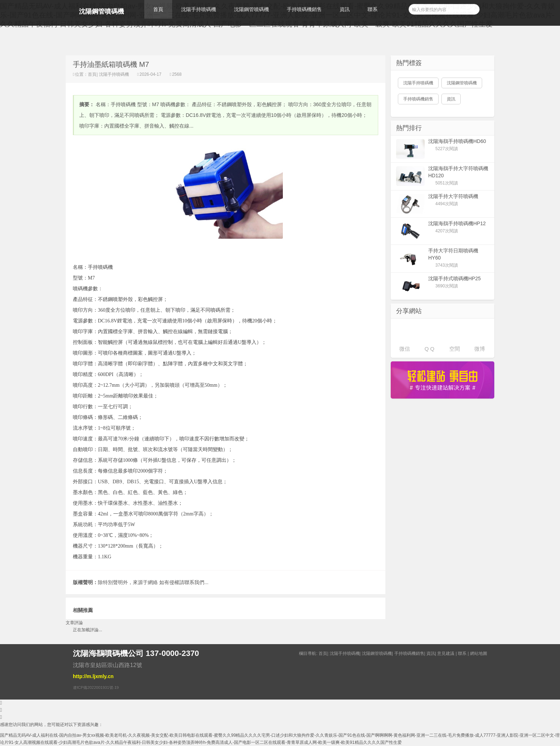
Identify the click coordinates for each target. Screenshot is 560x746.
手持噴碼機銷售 (304, 9)
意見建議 (446, 653)
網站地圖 (479, 653)
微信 (405, 349)
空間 (455, 349)
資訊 (345, 9)
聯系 (372, 9)
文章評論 (74, 623)
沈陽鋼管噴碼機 (101, 11)
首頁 (158, 9)
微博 (480, 349)
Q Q (430, 349)
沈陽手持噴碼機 (199, 9)
